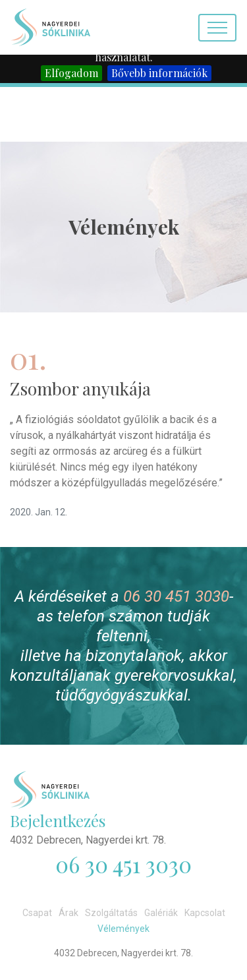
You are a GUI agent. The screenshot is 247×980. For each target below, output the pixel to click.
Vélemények (123, 929)
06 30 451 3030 (176, 596)
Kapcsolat (205, 913)
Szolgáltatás (111, 913)
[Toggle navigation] (217, 28)
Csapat (37, 913)
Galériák (161, 913)
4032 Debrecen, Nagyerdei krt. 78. (88, 840)
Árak (69, 913)
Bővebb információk (159, 73)
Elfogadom (71, 73)
